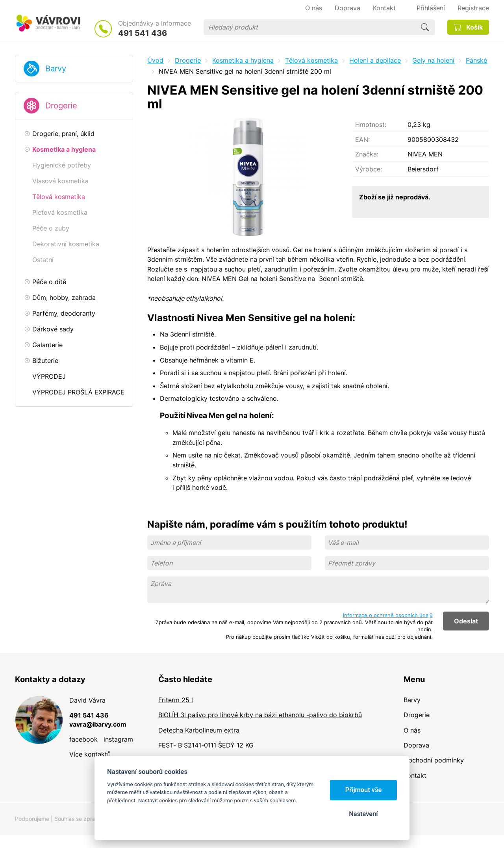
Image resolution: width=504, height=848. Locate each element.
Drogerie (61, 106)
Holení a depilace (375, 60)
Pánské (476, 60)
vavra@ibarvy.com (98, 724)
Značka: (367, 154)
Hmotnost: (371, 125)
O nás (412, 730)
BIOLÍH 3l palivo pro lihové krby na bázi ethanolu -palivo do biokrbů (260, 715)
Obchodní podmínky (434, 760)
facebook (83, 739)
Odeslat (466, 621)
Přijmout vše (364, 790)
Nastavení (363, 814)
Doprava (416, 745)
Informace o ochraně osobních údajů (388, 615)
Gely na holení (433, 60)
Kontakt (415, 775)
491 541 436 (143, 33)
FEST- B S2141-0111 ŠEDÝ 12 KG (206, 745)
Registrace (473, 8)
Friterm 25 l (176, 700)
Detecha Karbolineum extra (199, 730)
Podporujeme (32, 819)
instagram (118, 739)
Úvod (155, 60)
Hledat (425, 27)
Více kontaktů (90, 754)
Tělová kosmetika (311, 60)
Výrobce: (369, 169)
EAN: (362, 139)
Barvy (56, 69)
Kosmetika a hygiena (243, 60)
